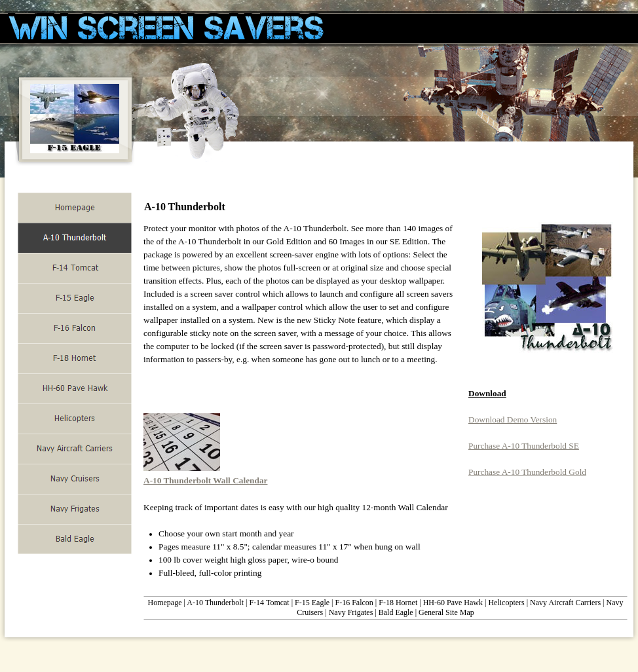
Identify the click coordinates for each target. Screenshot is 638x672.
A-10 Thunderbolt (215, 603)
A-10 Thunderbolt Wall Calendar (205, 480)
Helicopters (506, 603)
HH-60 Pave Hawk (453, 603)
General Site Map (446, 612)
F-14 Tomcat (269, 603)
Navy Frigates (351, 612)
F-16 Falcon (354, 603)
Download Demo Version (513, 420)
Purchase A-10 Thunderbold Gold (527, 472)
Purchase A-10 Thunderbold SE (524, 446)
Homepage (165, 603)
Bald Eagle (396, 612)
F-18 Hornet (398, 603)
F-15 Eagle (312, 603)
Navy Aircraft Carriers (565, 603)
